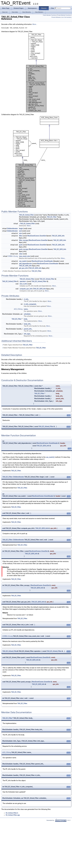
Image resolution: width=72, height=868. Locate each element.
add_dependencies (26, 264)
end (20, 231)
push (21, 245)
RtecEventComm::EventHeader (42, 261)
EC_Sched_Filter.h (12, 813)
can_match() (50, 457)
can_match (23, 261)
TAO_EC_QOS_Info (58, 236)
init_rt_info (23, 284)
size (20, 233)
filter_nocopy (24, 240)
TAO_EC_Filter (52, 217)
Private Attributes (56, 17)
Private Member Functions (64, 15)
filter (21, 236)
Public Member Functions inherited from (22, 271)
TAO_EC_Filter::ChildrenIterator (13, 477)
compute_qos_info (26, 289)
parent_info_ (28, 329)
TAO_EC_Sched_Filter (26, 215)
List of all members (66, 17)
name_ (26, 309)
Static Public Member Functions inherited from (24, 348)
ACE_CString (18, 309)
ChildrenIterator (12, 229)
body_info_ (28, 324)
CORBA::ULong (13, 256)
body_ (26, 319)
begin (21, 229)
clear (21, 254)
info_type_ (27, 334)
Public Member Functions (50, 15)
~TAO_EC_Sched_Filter (27, 224)
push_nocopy (24, 249)
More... (35, 24)
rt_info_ (26, 299)
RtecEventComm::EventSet (37, 236)
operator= (23, 281)
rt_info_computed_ (30, 304)
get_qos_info (23, 268)
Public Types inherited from (17, 345)
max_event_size (25, 256)
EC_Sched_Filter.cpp (13, 815)
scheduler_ (28, 314)
